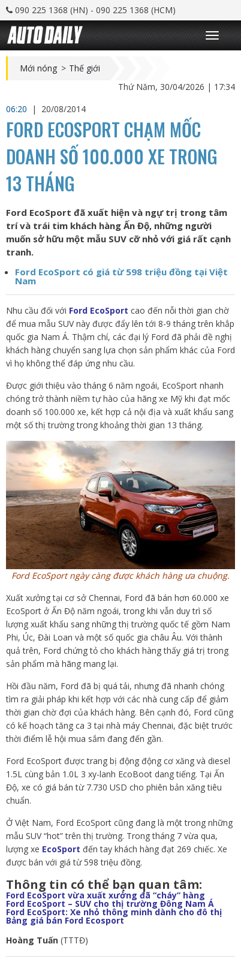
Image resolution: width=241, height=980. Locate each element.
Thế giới (85, 68)
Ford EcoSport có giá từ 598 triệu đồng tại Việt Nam (121, 276)
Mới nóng (38, 68)
